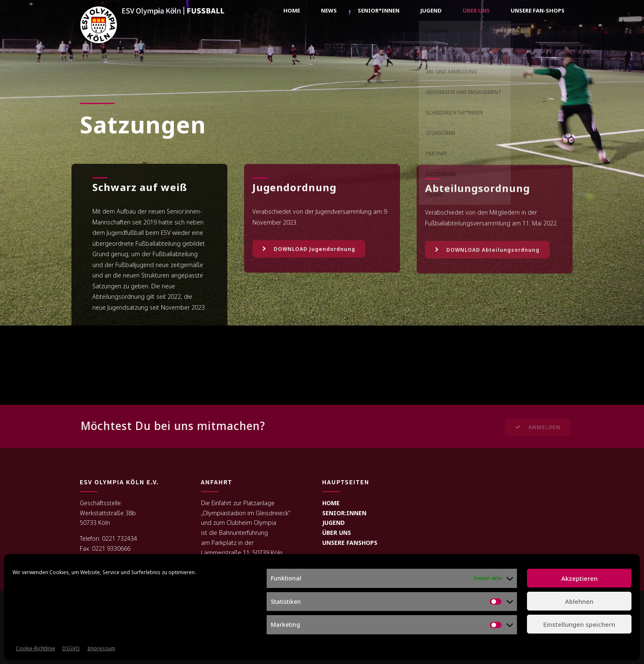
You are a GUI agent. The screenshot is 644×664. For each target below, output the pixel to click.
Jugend (431, 10)
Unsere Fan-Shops (538, 10)
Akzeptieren (579, 578)
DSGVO (71, 648)
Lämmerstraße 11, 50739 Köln (242, 553)
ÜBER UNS (337, 533)
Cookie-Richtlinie (36, 648)
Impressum (101, 648)
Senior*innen (379, 10)
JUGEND (333, 523)
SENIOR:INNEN (344, 513)
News (329, 10)
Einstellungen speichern (579, 624)
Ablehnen (579, 601)
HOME (331, 503)
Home (292, 10)
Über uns (476, 10)
